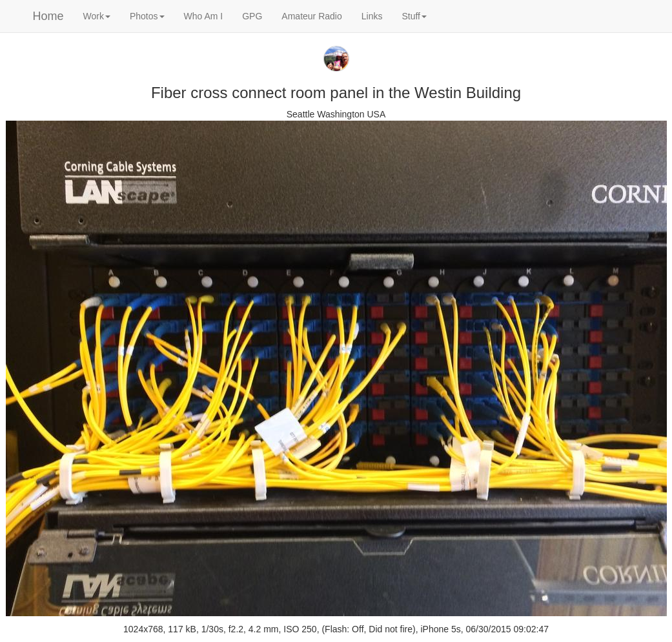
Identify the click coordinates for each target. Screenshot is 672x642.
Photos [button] (147, 16)
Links (372, 16)
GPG (252, 16)
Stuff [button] (414, 16)
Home (48, 16)
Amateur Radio (311, 16)
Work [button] (97, 16)
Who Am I (204, 16)
